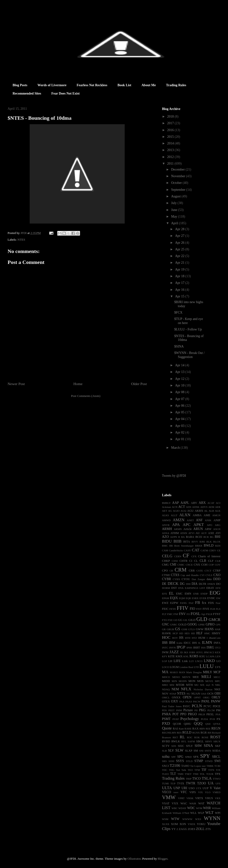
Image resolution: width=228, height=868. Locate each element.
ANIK (208, 520)
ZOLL (200, 829)
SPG (180, 757)
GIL (185, 620)
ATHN (184, 533)
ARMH (167, 529)
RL (182, 737)
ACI (218, 503)
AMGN (216, 515)
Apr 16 (180, 290)
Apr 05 (180, 412)
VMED (216, 792)
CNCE (189, 565)
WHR (207, 808)
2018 (171, 117)
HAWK (166, 633)
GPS (218, 625)
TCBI (217, 766)
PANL (206, 701)
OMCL (166, 697)
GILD (192, 620)
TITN (211, 770)
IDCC (187, 643)
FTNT (217, 614)
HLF (199, 633)
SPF (173, 757)
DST (174, 588)
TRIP (189, 779)
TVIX (180, 783)
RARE (188, 729)
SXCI (165, 766)
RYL (184, 741)
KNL (186, 656)
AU (198, 533)
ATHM (175, 533)
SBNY (209, 741)
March (176, 448)
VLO (208, 792)
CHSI (175, 561)
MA (165, 672)
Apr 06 (180, 406)
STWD (209, 761)
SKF (218, 746)
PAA (182, 701)
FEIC (165, 609)
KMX (179, 656)
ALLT (174, 515)
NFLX (186, 689)
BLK (209, 542)
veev (176, 792)
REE (208, 729)
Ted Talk (181, 770)
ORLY (216, 697)
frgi (203, 614)
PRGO (192, 714)
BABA (190, 537)
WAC (184, 803)
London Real (186, 667)
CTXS (175, 575)
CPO (165, 571)
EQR (188, 598)
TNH (196, 774)
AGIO (176, 511)
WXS (198, 819)
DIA (195, 584)
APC (187, 525)
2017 (171, 123)
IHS (195, 643)
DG (182, 584)
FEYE (173, 609)
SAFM (191, 741)
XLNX (166, 824)
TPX (218, 774)
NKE (217, 689)
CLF (211, 561)
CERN (178, 556)
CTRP (217, 571)
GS (178, 629)
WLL (193, 813)
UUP (206, 788)
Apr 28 (180, 229)
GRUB (170, 629)
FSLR (209, 614)
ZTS (208, 829)
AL (206, 511)
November (178, 176)
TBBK (210, 766)
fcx (204, 603)
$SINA (179, 346)
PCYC (207, 706)
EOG (215, 593)
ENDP (204, 594)
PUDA (204, 719)
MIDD (166, 681)
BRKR (199, 546)
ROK (197, 737)
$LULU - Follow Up (188, 329)
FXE (170, 620)
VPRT (181, 798)
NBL (218, 685)
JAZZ (174, 652)
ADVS (204, 507)
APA (176, 525)
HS (181, 638)
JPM (206, 652)
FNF (176, 614)
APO (209, 525)
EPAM (166, 598)
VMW (169, 797)
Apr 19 (180, 269)
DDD (217, 579)
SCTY (166, 746)
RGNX (196, 733)
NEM (175, 689)
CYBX (176, 579)
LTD (197, 667)
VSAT (166, 803)
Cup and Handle (190, 575)
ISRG (210, 647)
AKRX (199, 511)
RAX (196, 729)
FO (188, 614)
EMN (188, 594)
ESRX (195, 598)
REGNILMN (169, 733)
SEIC (181, 746)
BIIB (178, 541)
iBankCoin (215, 638)
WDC (191, 808)
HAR (218, 629)
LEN (218, 656)
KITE (171, 656)
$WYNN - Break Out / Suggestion (190, 355)
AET (165, 511)
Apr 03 (180, 426)
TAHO (185, 766)
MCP (217, 672)
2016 (171, 130)
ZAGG (183, 829)
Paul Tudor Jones (172, 706)
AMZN (178, 520)
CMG (165, 565)
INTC (165, 648)
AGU (190, 511)
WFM (199, 808)
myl (208, 685)
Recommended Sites (27, 93)
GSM (184, 629)
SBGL (200, 741)
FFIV (183, 608)
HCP (175, 633)
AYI (218, 533)
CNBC (181, 565)
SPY (205, 756)
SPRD (188, 757)
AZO (165, 537)
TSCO (196, 779)
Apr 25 (180, 249)
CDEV (212, 550)
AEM (211, 507)
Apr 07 (180, 399)
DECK (173, 584)
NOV (165, 694)
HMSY (216, 633)
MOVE (209, 681)
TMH (180, 774)
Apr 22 (180, 256)
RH (209, 733)
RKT (175, 737)
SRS (164, 761)
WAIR (193, 803)
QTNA (217, 724)
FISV (199, 609)
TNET (188, 774)
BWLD (209, 546)
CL (196, 561)
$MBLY (166, 503)
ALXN (185, 515)
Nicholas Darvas (203, 689)
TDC (165, 770)
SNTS (208, 751)
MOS (200, 681)
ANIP (217, 520)
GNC (166, 624)
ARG (218, 525)
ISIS (203, 648)
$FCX (178, 312)
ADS (189, 507)
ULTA (167, 788)
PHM (179, 710)
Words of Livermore (52, 85)
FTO (164, 620)
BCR (206, 537)
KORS (194, 656)
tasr (204, 766)
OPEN (187, 697)
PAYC (187, 706)
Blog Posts (20, 85)
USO (192, 788)
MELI (206, 677)
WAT (201, 803)
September (178, 190)
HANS (209, 629)
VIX (200, 792)
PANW (216, 701)
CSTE (200, 571)
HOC (166, 637)
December (178, 169)
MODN (183, 681)
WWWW (187, 819)
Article (188, 529)
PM (218, 710)
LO (218, 661)
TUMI (165, 783)
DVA (181, 588)
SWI (217, 761)
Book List (124, 85)
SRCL (216, 757)
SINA (208, 746)
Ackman (166, 507)
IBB (165, 643)
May (174, 217)
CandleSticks (176, 550)
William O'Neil (181, 813)
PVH (212, 719)
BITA (187, 542)
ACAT (211, 503)
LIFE (177, 661)
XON (183, 824)
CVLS (209, 575)
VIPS (192, 792)
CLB (203, 561)
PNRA (166, 714)
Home (78, 384)
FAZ (191, 603)
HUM (202, 638)
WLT (209, 813)
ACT (182, 507)
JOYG (200, 652)
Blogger (163, 859)
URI (184, 788)
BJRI (202, 542)
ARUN (198, 529)
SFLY (190, 746)
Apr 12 (180, 379)
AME (207, 515)
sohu (166, 756)
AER (218, 507)
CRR (192, 571)
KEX (218, 652)
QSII (208, 724)
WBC (174, 808)
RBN (202, 729)
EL (171, 593)
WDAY (182, 808)
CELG (167, 556)
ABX (202, 503)
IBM (172, 643)
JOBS (192, 652)
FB (198, 603)
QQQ (198, 723)
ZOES (192, 829)
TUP (173, 783)
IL (200, 643)
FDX (211, 603)
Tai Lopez (196, 766)
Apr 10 (180, 385)
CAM (165, 550)
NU (188, 694)
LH (170, 661)
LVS (218, 667)
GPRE (202, 625)
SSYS (180, 761)
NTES (21, 240)
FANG (184, 603)
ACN (175, 507)
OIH (217, 694)
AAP (176, 503)
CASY (187, 550)
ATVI (191, 533)
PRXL (210, 714)
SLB (164, 751)
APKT (199, 525)
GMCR (215, 620)
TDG (172, 770)
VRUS (209, 798)
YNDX (191, 824)
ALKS (165, 515)
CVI (202, 575)
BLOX (217, 542)
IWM (165, 652)
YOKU (201, 824)
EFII (218, 588)
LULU (207, 666)
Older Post (139, 384)
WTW (175, 819)
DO (218, 584)
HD (181, 633)
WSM (165, 819)
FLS (218, 609)
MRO (165, 685)
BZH (218, 546)
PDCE (217, 706)
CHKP (166, 561)
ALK (218, 511)
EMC (179, 594)
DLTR (203, 584)
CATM (204, 550)
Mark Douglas (194, 672)
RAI (175, 729)
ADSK (196, 507)
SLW (179, 750)
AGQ (183, 511)
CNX (197, 565)
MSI (172, 685)
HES (187, 633)
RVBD (166, 741)
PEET (172, 710)
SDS (174, 746)
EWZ (165, 603)
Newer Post (16, 384)
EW (218, 598)
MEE (196, 677)
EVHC (211, 598)
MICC (217, 677)
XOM (174, 824)
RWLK (176, 741)
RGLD (187, 732)
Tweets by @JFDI (174, 476)
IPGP (181, 647)
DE (164, 584)
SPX (196, 757)
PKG (202, 710)
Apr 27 (180, 236)
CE (219, 550)
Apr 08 (180, 392)
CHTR (184, 561)
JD (181, 652)
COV (218, 565)
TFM (197, 770)
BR (171, 546)
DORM (166, 588)
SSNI (171, 761)
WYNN (212, 818)
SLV (171, 751)
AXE (211, 533)
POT (176, 714)
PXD (166, 723)
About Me (149, 85)
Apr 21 (180, 263)
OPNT (197, 697)
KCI (212, 652)
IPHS (189, 648)
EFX (164, 594)
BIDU (167, 541)
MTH (190, 685)
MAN (182, 672)
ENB (196, 594)
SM (196, 751)
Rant (181, 729)
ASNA (166, 533)
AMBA (197, 515)
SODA (216, 751)
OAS (204, 694)
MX (202, 685)
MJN (174, 681)
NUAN (195, 694)
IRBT (197, 648)
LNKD (209, 661)
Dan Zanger (198, 579)
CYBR (166, 579)
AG (170, 511)
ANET (190, 520)
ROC (190, 737)
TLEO (165, 774)
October (177, 183)
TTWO (217, 779)
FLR (213, 609)
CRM (180, 570)
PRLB (202, 714)
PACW (197, 701)
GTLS (191, 629)
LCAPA (210, 656)
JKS (186, 652)
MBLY (207, 672)
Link (185, 661)
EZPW (174, 603)
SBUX (217, 741)
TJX (218, 770)
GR (164, 629)
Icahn (179, 643)
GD (175, 620)
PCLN (197, 706)
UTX (199, 788)
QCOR (177, 724)
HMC (207, 633)
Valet (217, 788)
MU (196, 685)
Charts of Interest (209, 556)
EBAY (210, 588)
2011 (171, 164)
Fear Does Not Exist (65, 93)
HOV (175, 638)
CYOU (186, 579)
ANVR (166, 525)
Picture (188, 710)
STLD (189, 761)
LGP (164, 661)
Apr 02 (180, 432)
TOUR (210, 774)
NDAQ (166, 689)
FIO (192, 609)
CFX (194, 556)
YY (174, 829)
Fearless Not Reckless (92, 85)
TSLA (207, 778)
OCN (210, 694)
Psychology (190, 719)
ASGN (217, 529)
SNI (201, 751)
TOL (202, 774)
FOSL (196, 614)
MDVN (186, 677)
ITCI (218, 648)
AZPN (173, 537)
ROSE (205, 737)
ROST (215, 737)
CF (186, 556)
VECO (166, 792)
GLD (202, 619)
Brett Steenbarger (184, 546)
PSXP (176, 719)
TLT (173, 774)
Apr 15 (180, 296)
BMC (165, 546)
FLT (164, 614)
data (209, 579)
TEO (190, 770)
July (174, 203)
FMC (170, 614)
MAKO (174, 672)
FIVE (206, 609)
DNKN (211, 584)
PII (196, 710)
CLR (218, 561)
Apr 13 (180, 372)
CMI (173, 565)
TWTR (191, 783)
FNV (182, 614)
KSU (202, 656)
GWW (200, 629)
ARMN (178, 529)
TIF (204, 770)
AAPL (185, 503)
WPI (218, 813)
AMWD (166, 520)
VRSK (190, 798)
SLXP (189, 751)
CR (171, 571)
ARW (208, 529)
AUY (204, 533)
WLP (201, 813)
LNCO (199, 661)
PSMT (166, 719)
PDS (164, 710)
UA (211, 783)
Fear (218, 603)
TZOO (202, 783)
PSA (218, 714)
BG (212, 537)
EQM (182, 598)
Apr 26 (180, 243)
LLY (192, 661)
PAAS (189, 701)
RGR (204, 733)
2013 (171, 150)
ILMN (207, 642)
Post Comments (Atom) (86, 396)
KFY (165, 656)
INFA (217, 643)
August (176, 196)
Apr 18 (180, 276)
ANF (199, 520)
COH (204, 565)
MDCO (166, 677)
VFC (184, 792)
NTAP (173, 694)
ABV (194, 503)
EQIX (174, 598)
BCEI (199, 537)
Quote (167, 728)
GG (180, 620)
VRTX (199, 798)
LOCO (166, 667)
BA (183, 537)
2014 (171, 143)
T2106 (175, 765)
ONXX (176, 697)
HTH (188, 638)
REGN (216, 728)
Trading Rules (176, 85)
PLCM (211, 710)
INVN (172, 648)
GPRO (210, 624)
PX (218, 719)
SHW (198, 746)
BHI (218, 537)
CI (191, 561)
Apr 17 (180, 283)
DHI (188, 584)
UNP (177, 788)
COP (211, 565)
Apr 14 (180, 365)
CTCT (208, 571)
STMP (199, 761)
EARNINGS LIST (195, 588)
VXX (175, 803)
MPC (218, 681)
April (175, 223)
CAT (196, 550)
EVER (203, 598)
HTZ (194, 638)
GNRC (174, 625)
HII (193, 633)
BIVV (195, 542)
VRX (218, 798)
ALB (211, 511)
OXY (175, 701)
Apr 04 (180, 419)
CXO (217, 575)
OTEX (166, 701)
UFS (218, 783)
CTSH (166, 575)
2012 (171, 157)
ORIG (206, 697)
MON (192, 681)
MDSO (176, 677)
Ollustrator (134, 859)
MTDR (180, 685)
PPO (183, 714)
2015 (171, 137)
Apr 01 (180, 439)
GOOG (192, 624)
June (174, 210)
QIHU (188, 724)
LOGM (174, 667)
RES (179, 733)
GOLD (182, 625)
